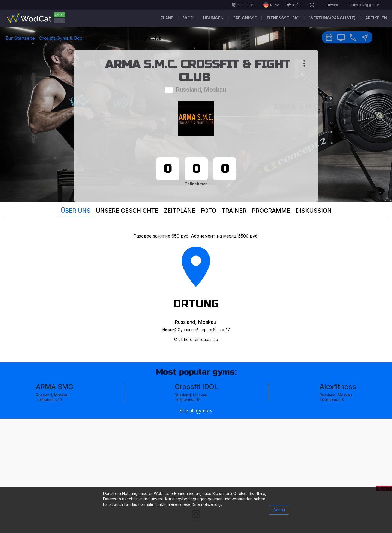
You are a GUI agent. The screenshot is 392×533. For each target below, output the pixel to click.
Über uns (76, 211)
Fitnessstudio (283, 18)
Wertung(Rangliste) (332, 18)
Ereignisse (245, 18)
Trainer (234, 211)
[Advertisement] (196, 457)
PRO (60, 21)
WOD (188, 18)
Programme (271, 211)
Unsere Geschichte (127, 211)
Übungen (213, 18)
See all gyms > (196, 411)
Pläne (167, 18)
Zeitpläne (180, 211)
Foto (208, 211)
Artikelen (376, 18)
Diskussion (314, 211)
